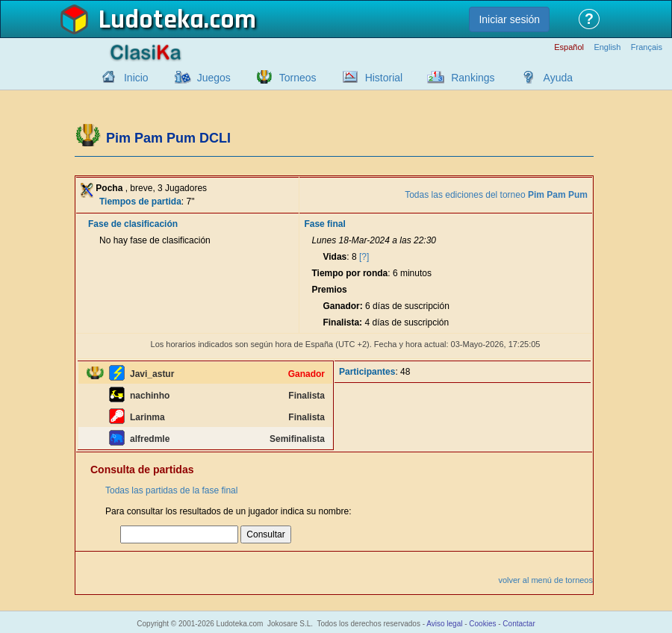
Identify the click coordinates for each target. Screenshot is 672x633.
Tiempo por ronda (349, 273)
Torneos (298, 78)
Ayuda (558, 78)
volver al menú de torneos (545, 580)
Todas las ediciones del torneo (496, 195)
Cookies (482, 624)
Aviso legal (444, 624)
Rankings (473, 78)
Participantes (367, 372)
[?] (364, 257)
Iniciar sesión (509, 19)
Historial (384, 78)
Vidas (335, 257)
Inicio (136, 78)
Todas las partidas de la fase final (171, 490)
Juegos (214, 78)
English (607, 47)
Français (647, 47)
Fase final (324, 224)
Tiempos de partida (140, 202)
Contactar (519, 624)
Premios (329, 290)
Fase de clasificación (133, 224)
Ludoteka (151, 20)
